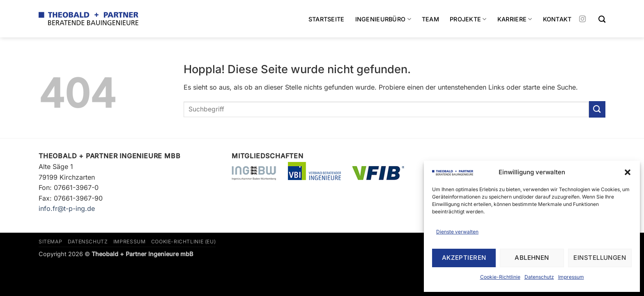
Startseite (327, 19)
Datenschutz (539, 277)
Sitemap (50, 242)
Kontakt (557, 19)
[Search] (602, 20)
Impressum (571, 277)
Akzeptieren (464, 258)
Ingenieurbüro (383, 19)
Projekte (468, 19)
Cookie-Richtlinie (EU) (183, 242)
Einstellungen (600, 258)
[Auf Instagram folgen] (582, 19)
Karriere (515, 19)
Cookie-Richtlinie (500, 277)
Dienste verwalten (457, 232)
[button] (628, 172)
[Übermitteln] (597, 109)
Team (430, 19)
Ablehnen (532, 258)
